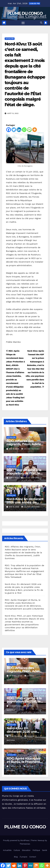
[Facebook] (9, 130)
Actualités (10, 39)
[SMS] (29, 130)
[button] (41, 23)
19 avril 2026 (16, 676)
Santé (45, 850)
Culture (17, 850)
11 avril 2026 (16, 706)
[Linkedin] (19, 130)
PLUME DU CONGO (25, 13)
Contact (33, 857)
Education (26, 850)
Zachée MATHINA (30, 449)
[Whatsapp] (24, 130)
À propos (23, 857)
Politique (36, 850)
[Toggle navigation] (23, 23)
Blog (16, 857)
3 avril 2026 (16, 766)
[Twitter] (14, 130)
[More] (35, 130)
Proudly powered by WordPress (16, 840)
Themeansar (25, 844)
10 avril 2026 (16, 736)
